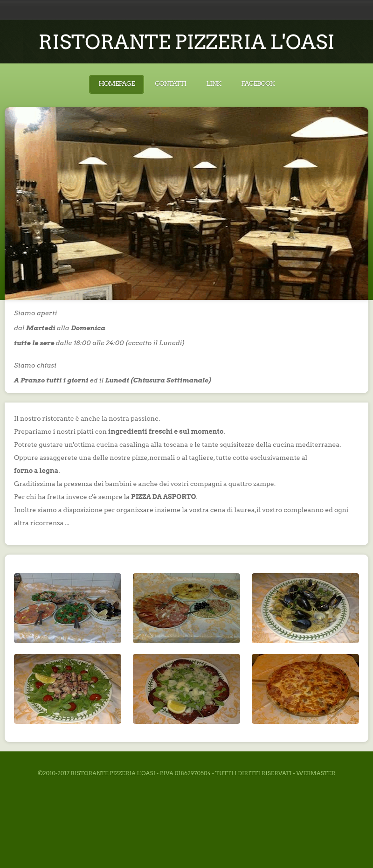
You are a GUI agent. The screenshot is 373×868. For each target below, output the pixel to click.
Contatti (170, 83)
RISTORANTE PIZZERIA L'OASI (186, 42)
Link (214, 83)
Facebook (258, 83)
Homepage (117, 83)
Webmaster (316, 773)
